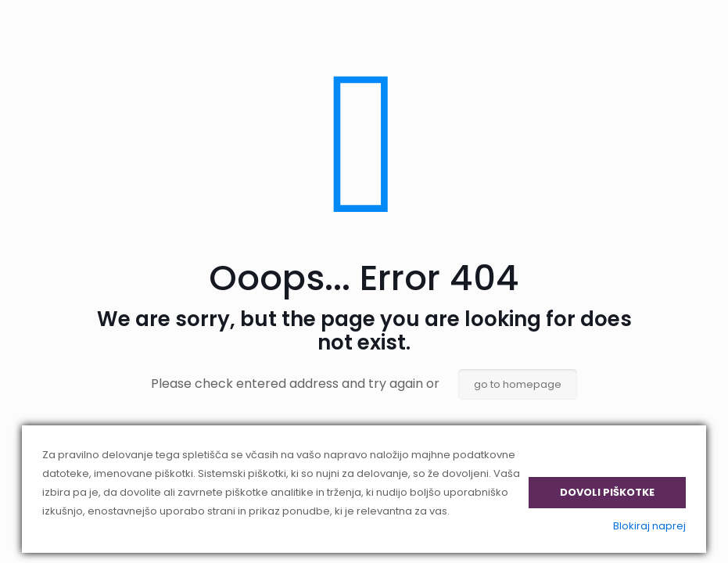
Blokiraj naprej (649, 526)
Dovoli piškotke (607, 492)
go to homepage (518, 384)
